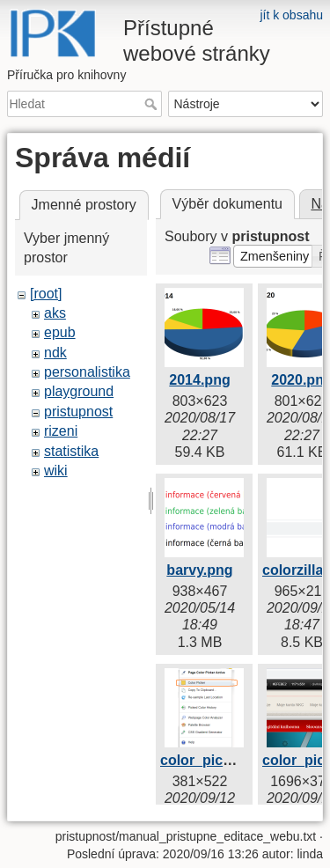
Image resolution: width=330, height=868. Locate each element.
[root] (46, 294)
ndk (55, 353)
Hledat (153, 104)
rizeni (61, 431)
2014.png (199, 380)
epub (60, 332)
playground (79, 391)
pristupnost (78, 412)
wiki (56, 471)
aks (55, 313)
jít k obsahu (291, 15)
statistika (71, 451)
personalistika (87, 372)
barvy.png (199, 570)
